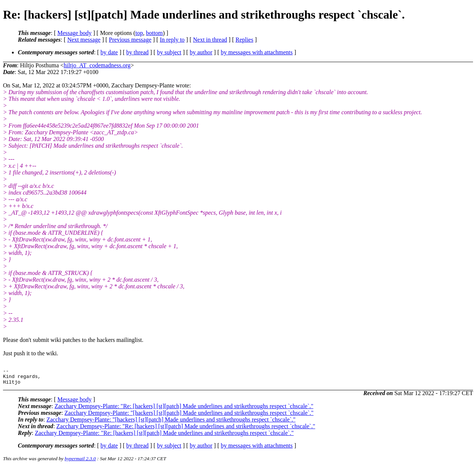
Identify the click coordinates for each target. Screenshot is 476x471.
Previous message (130, 40)
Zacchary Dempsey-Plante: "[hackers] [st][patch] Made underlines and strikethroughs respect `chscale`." (189, 416)
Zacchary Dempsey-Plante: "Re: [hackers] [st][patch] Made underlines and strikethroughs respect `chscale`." (184, 409)
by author (201, 52)
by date (109, 52)
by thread (138, 52)
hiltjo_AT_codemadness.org (97, 65)
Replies (244, 40)
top (139, 33)
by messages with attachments (257, 52)
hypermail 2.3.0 (80, 462)
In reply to (172, 40)
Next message (84, 40)
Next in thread (210, 40)
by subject (169, 52)
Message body (74, 33)
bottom (154, 33)
